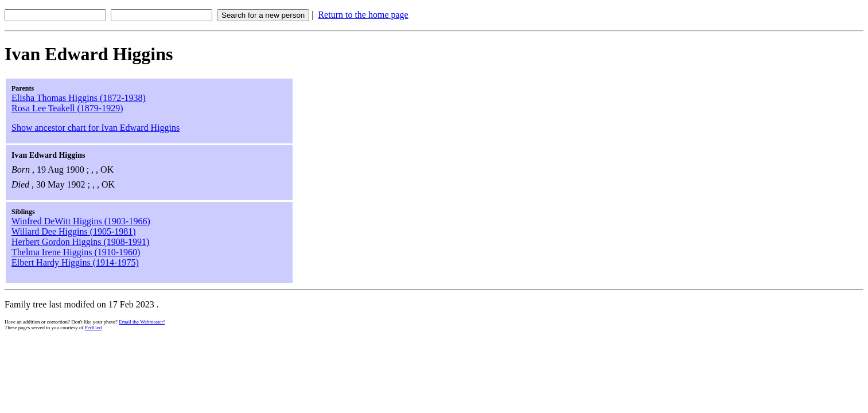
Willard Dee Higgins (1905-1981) (74, 231)
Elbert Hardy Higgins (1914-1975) (75, 262)
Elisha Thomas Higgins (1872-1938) (79, 98)
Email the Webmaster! (142, 322)
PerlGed (94, 328)
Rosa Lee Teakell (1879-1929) (67, 108)
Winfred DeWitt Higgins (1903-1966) (81, 221)
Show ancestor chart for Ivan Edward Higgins (96, 128)
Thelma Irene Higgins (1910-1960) (76, 252)
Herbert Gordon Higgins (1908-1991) (80, 242)
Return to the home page (363, 15)
